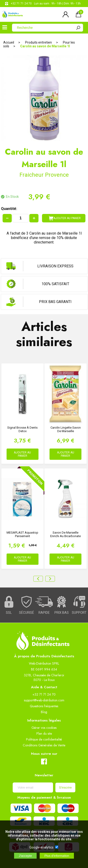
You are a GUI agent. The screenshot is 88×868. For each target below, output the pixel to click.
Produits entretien (38, 42)
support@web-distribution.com (44, 700)
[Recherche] (45, 28)
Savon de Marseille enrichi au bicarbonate (65, 534)
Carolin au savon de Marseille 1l (45, 46)
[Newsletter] (33, 788)
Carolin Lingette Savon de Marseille (66, 429)
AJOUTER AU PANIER (65, 218)
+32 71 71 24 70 (21, 4)
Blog (44, 712)
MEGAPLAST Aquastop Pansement (22, 534)
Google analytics (41, 847)
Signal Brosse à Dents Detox (22, 429)
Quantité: (9, 209)
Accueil (9, 42)
